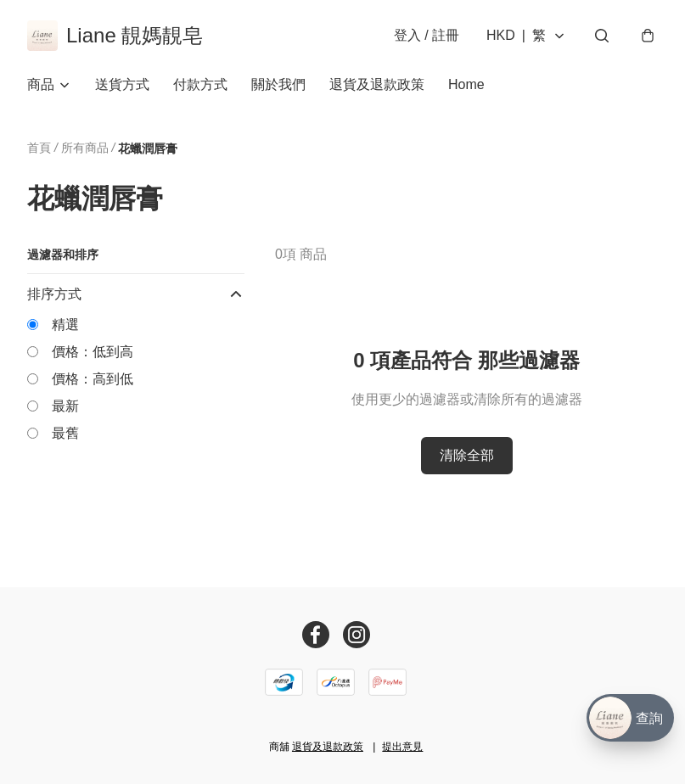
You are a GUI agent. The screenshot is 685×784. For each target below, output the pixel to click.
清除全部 (467, 455)
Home (466, 84)
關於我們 (278, 84)
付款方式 (200, 84)
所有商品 (85, 148)
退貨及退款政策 (377, 84)
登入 (427, 35)
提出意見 (402, 747)
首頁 (39, 148)
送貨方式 (122, 84)
